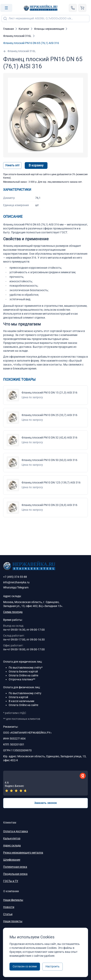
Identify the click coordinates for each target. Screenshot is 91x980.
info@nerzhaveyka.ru (16, 582)
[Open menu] (6, 8)
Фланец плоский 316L (19, 51)
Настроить (53, 966)
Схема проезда (13, 612)
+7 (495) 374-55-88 (15, 577)
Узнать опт (12, 165)
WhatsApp (10, 587)
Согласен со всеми (25, 966)
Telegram (23, 587)
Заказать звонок (45, 803)
